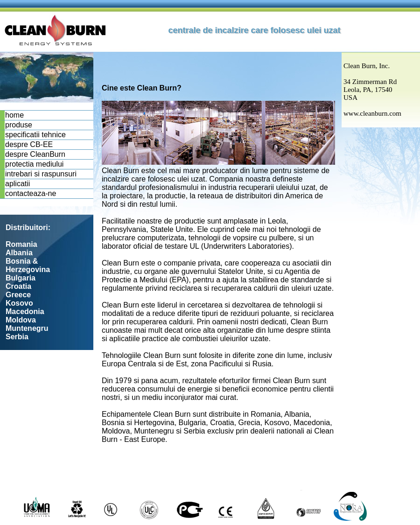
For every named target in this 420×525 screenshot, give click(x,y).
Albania (19, 253)
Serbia (17, 337)
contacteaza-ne (31, 193)
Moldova (21, 320)
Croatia (18, 286)
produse (19, 125)
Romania (21, 244)
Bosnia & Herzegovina (28, 265)
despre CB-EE (29, 144)
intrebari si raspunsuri (41, 174)
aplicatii (17, 184)
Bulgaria (21, 278)
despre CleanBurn (35, 154)
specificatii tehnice (35, 135)
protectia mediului (34, 164)
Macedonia (25, 311)
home (14, 115)
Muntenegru (27, 328)
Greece (18, 295)
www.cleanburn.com (372, 113)
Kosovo (19, 303)
